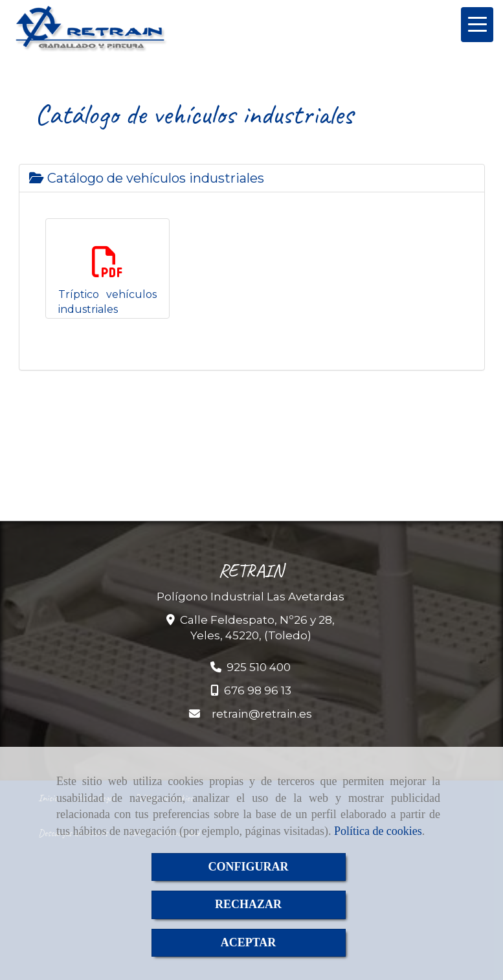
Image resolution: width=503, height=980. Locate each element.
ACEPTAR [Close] (249, 942)
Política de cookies (378, 831)
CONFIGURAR (249, 867)
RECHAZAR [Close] (248, 904)
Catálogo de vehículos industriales (147, 178)
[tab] (252, 178)
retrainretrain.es (262, 714)
